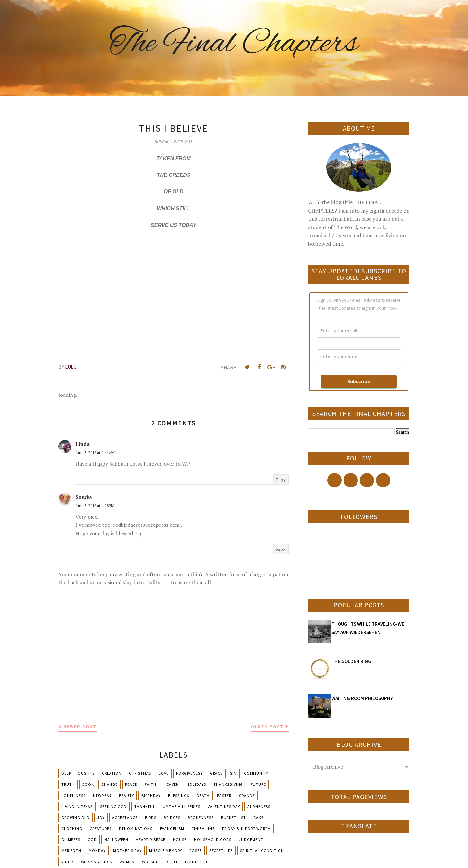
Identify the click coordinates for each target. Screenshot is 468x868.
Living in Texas (77, 806)
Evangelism (172, 829)
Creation (112, 773)
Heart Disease (151, 840)
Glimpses (71, 840)
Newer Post (80, 727)
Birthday (151, 795)
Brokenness (201, 817)
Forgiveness (189, 773)
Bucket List (234, 817)
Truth (68, 784)
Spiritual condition (262, 851)
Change (110, 784)
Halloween (116, 840)
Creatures (101, 829)
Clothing (72, 829)
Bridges (172, 817)
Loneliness (73, 795)
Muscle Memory (166, 851)
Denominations (136, 829)
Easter (224, 795)
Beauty (126, 795)
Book (88, 784)
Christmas (140, 773)
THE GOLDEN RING (351, 661)
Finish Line (203, 829)
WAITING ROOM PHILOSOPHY (362, 698)
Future (258, 784)
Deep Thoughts (78, 773)
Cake (259, 817)
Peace (131, 784)
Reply (281, 479)
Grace (216, 773)
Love (164, 773)
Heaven (171, 784)
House (180, 840)
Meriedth (71, 851)
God (92, 840)
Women (127, 862)
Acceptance (125, 817)
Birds (151, 817)
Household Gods (213, 840)
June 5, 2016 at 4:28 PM (95, 505)
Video (67, 862)
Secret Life (221, 851)
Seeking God (113, 806)
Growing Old (76, 817)
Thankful (145, 806)
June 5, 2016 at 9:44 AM (95, 453)
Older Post (267, 727)
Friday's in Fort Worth (246, 829)
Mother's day (127, 851)
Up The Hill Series (182, 806)
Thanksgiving (228, 784)
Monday (97, 851)
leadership (197, 862)
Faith (150, 784)
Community (256, 773)
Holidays (196, 784)
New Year (102, 795)
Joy (101, 817)
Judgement (251, 840)
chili (172, 862)
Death (203, 795)
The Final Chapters (234, 44)
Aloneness (259, 806)
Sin (233, 773)
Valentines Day (224, 806)
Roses (196, 851)
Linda (83, 444)
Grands (247, 795)
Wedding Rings (97, 862)
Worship (151, 862)
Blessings (179, 795)
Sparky (84, 497)
